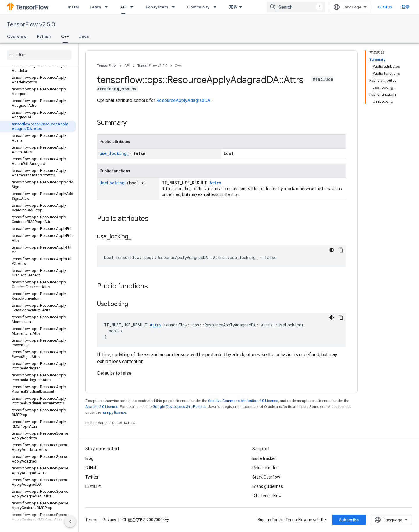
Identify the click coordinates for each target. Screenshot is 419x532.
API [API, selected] (123, 7)
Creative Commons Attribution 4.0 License (243, 401)
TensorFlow (107, 66)
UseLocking (113, 183)
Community (198, 7)
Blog (89, 458)
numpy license (114, 412)
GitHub (385, 7)
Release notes (265, 468)
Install (74, 7)
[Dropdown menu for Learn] (108, 7)
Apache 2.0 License (102, 407)
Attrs (215, 183)
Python (44, 36)
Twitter (92, 477)
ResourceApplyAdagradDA (184, 100)
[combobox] (296, 7)
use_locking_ (114, 153)
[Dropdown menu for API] (134, 7)
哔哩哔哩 (93, 486)
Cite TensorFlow (267, 496)
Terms (91, 520)
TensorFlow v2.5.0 (31, 25)
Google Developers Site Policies (179, 407)
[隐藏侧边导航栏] (70, 522)
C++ (178, 66)
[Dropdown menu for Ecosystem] (175, 7)
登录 (406, 7)
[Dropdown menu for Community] (217, 7)
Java (84, 36)
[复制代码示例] (341, 250)
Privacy (109, 520)
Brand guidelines (268, 486)
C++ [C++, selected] (65, 36)
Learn (95, 7)
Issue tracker (264, 458)
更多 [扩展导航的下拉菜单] (233, 7)
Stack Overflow (266, 477)
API (127, 66)
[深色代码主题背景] (332, 250)
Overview (17, 36)
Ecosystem (157, 7)
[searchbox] (39, 55)
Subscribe (349, 520)
